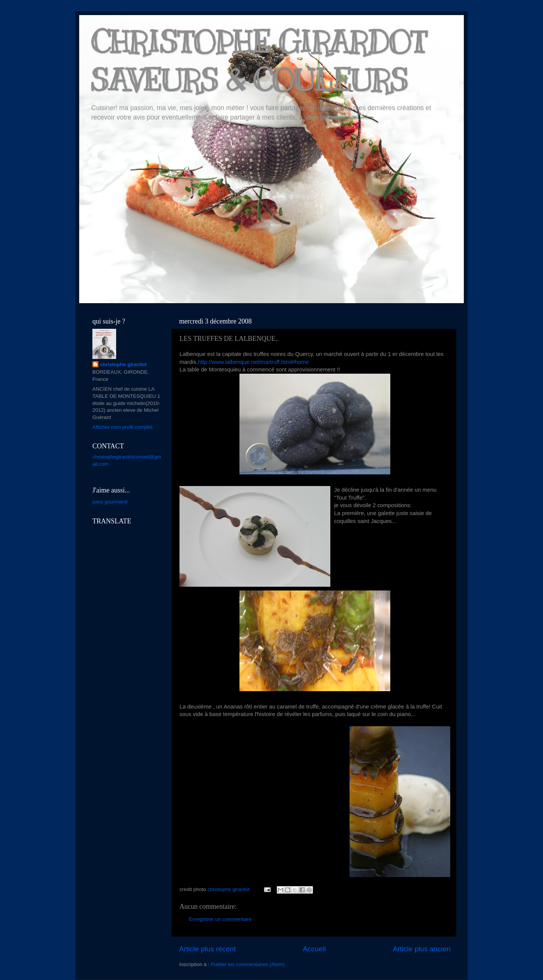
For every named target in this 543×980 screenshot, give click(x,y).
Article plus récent (207, 949)
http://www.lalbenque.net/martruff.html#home (253, 362)
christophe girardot (123, 364)
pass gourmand (110, 502)
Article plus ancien (422, 949)
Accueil (314, 949)
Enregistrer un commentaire (220, 919)
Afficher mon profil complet (123, 427)
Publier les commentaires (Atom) (248, 964)
